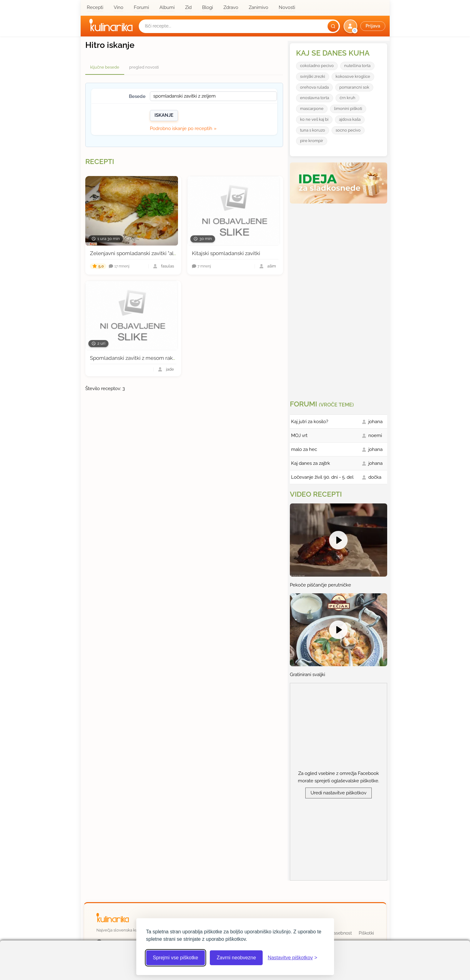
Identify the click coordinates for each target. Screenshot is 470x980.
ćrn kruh (347, 98)
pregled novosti (144, 67)
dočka (375, 477)
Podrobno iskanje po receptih (181, 128)
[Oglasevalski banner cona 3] (339, 299)
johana (375, 422)
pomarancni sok (354, 87)
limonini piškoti (348, 109)
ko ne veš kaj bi (314, 119)
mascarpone (312, 109)
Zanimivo (258, 7)
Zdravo (231, 7)
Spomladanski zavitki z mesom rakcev (136, 358)
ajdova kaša (350, 119)
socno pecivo (348, 130)
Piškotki (366, 933)
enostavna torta (315, 98)
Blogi (207, 7)
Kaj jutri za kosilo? (310, 422)
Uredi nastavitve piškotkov (339, 793)
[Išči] (333, 26)
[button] (365, 26)
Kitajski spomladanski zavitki (226, 253)
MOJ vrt (299, 435)
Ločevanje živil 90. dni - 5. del (322, 477)
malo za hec (304, 449)
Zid (188, 7)
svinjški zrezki (313, 76)
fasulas (167, 266)
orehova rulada (314, 87)
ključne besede (105, 67)
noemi (375, 435)
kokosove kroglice (353, 76)
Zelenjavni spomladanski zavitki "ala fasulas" (143, 253)
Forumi (141, 7)
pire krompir (312, 141)
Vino (119, 7)
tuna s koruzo (313, 130)
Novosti (287, 7)
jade (170, 370)
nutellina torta (357, 66)
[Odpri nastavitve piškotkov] (292, 958)
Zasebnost (341, 933)
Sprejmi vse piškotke (176, 958)
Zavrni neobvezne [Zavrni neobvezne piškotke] (236, 958)
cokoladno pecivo (317, 66)
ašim (272, 266)
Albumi (167, 7)
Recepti (95, 7)
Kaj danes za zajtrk (311, 463)
